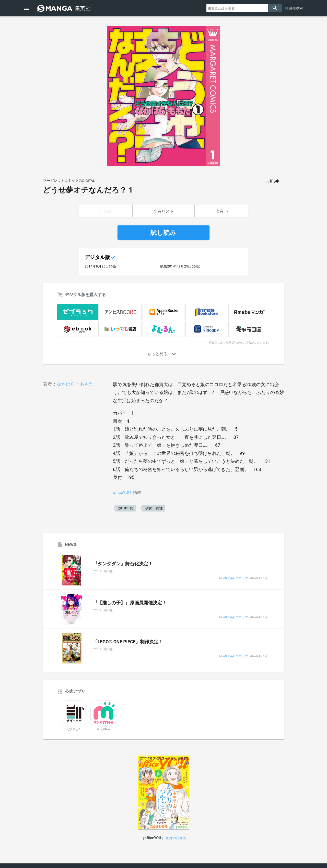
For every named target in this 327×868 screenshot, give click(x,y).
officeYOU (122, 493)
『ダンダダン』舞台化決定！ (123, 564)
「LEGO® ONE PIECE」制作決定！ (128, 642)
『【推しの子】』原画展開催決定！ (130, 603)
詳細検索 (296, 8)
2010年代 (126, 508)
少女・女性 (154, 508)
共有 (269, 181)
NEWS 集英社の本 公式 (233, 578)
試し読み (163, 233)
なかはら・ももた (75, 384)
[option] (163, 96)
